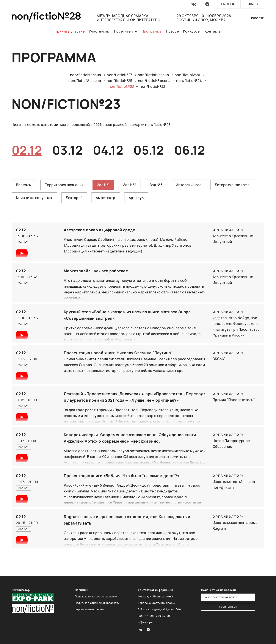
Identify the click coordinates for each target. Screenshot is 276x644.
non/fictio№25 (119, 81)
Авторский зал (189, 185)
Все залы (24, 185)
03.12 (67, 150)
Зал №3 (156, 185)
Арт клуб (136, 198)
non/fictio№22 (152, 86)
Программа (151, 31)
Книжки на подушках (34, 198)
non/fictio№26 (187, 75)
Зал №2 (130, 185)
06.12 (190, 150)
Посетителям (126, 31)
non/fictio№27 (119, 75)
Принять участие (70, 31)
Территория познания (64, 185)
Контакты (213, 31)
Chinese (252, 4)
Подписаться (228, 607)
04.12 (108, 150)
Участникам (99, 31)
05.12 (149, 150)
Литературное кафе (232, 185)
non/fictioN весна (86, 75)
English (228, 4)
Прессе (172, 31)
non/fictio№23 (121, 86)
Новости (257, 18)
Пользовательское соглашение (96, 596)
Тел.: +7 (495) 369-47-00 (154, 616)
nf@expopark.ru (148, 622)
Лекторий (74, 198)
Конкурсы (192, 31)
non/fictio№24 (189, 81)
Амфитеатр (105, 198)
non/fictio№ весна (85, 81)
